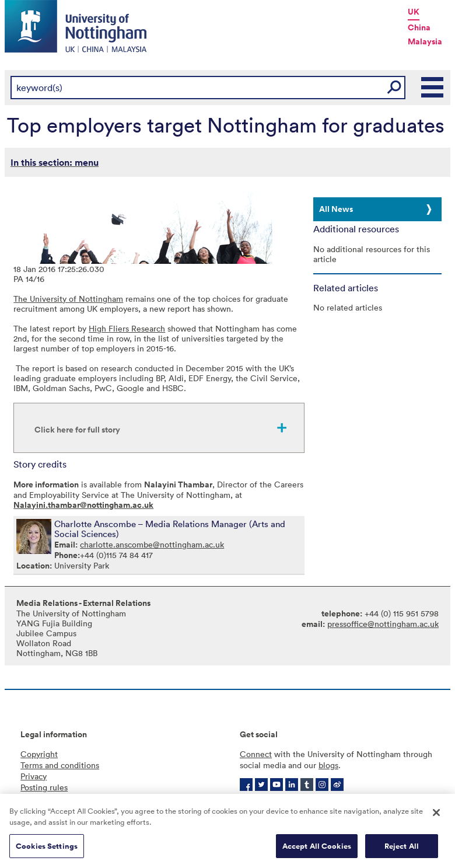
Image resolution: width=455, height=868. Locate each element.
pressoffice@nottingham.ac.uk (383, 624)
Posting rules (44, 787)
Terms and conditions (60, 765)
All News (336, 209)
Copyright (39, 754)
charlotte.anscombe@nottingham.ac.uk (152, 544)
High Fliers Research (127, 328)
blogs (328, 765)
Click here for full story (77, 430)
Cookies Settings (47, 850)
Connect (256, 754)
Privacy (34, 776)
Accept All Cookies (317, 850)
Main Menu (433, 88)
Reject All (402, 850)
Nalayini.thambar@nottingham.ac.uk (83, 505)
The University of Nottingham (68, 299)
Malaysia (425, 41)
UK (414, 12)
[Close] (436, 816)
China (419, 27)
